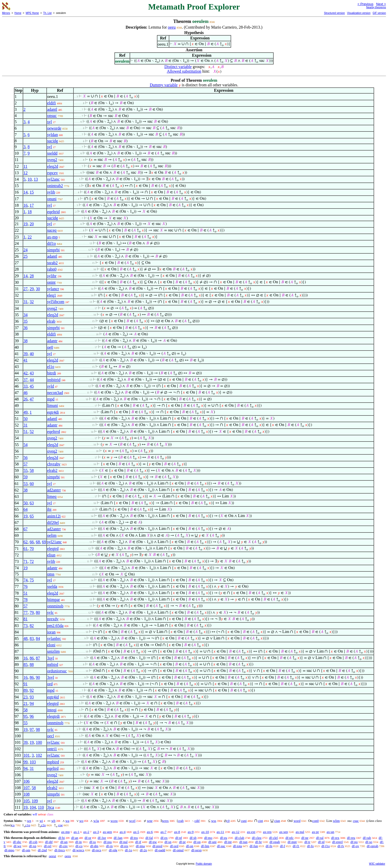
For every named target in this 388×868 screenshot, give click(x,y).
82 (32, 626)
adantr (52, 341)
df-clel (273, 838)
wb (53, 821)
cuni (244, 821)
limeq (52, 496)
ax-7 (163, 832)
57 (26, 464)
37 (26, 380)
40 (32, 354)
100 (39, 742)
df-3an (118, 838)
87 (38, 658)
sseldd (52, 153)
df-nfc (290, 838)
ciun (277, 821)
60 (32, 484)
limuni (53, 406)
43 (32, 373)
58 (32, 470)
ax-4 (123, 832)
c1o (28, 825)
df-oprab (372, 846)
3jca (51, 807)
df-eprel (337, 842)
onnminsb (55, 606)
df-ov (356, 846)
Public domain (204, 864)
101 (27, 755)
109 (35, 801)
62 (26, 542)
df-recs (97, 850)
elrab (51, 321)
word (297, 821)
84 (38, 639)
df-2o (144, 850)
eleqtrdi (53, 716)
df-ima (140, 846)
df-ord (174, 846)
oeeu (172, 27)
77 (26, 612)
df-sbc (17, 842)
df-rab (367, 838)
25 (26, 256)
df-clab (239, 838)
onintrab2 (55, 186)
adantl (52, 109)
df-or (88, 838)
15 (32, 192)
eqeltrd (53, 768)
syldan (53, 135)
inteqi (52, 710)
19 (26, 224)
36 (26, 328)
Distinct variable (178, 67)
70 (32, 549)
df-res (124, 846)
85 (26, 665)
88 (32, 665)
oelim (52, 535)
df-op (197, 842)
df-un (64, 842)
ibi (49, 509)
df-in (78, 842)
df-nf (179, 838)
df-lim (205, 846)
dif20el (53, 523)
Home (18, 13)
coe (60, 825)
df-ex (164, 838)
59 (26, 477)
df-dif (49, 842)
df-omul (178, 850)
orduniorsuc (57, 671)
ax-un (331, 832)
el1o (51, 367)
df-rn (109, 846)
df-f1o (326, 846)
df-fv (341, 846)
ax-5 (136, 832)
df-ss (93, 842)
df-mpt (292, 842)
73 (26, 626)
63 (32, 503)
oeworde (54, 128)
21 (26, 703)
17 (32, 205)
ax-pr (315, 832)
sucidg (53, 141)
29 (32, 289)
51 (26, 432)
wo (81, 821)
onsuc (52, 116)
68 (38, 542)
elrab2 (52, 470)
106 (27, 781)
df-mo (208, 838)
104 (33, 807)
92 (32, 690)
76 (26, 586)
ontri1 (52, 749)
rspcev (53, 173)
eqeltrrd (54, 432)
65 (32, 516)
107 (27, 788)
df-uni (213, 842)
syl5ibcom (56, 302)
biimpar (54, 600)
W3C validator (377, 864)
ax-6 (150, 832)
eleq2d (53, 166)
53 (26, 484)
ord (50, 684)
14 (26, 192)
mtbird (53, 665)
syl (50, 122)
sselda (52, 586)
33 (26, 386)
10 (30, 179)
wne (150, 821)
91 (26, 684)
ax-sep (284, 832)
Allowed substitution (184, 71)
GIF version (379, 13)
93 (32, 697)
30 (38, 289)
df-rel (48, 846)
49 (26, 412)
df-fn (269, 846)
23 (26, 697)
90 (38, 677)
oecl (51, 736)
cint (260, 821)
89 (26, 690)
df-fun (254, 846)
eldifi (52, 103)
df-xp (33, 846)
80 (38, 612)
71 (26, 561)
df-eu (223, 838)
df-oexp (196, 850)
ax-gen (107, 832)
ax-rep (267, 832)
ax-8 (177, 832)
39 (26, 354)
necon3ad (55, 393)
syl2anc (53, 179)
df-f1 (296, 846)
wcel (132, 821)
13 (36, 179)
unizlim (53, 651)
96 (32, 716)
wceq (114, 821)
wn (29, 821)
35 (26, 321)
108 (27, 794)
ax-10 (205, 832)
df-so (369, 842)
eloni (51, 645)
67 (26, 529)
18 (30, 212)
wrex (165, 821)
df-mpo (9, 850)
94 (32, 703)
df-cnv (63, 846)
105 (27, 801)
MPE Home (32, 13)
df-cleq (257, 838)
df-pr (182, 842)
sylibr (52, 276)
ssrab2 (52, 263)
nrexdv (53, 619)
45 (32, 386)
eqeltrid (53, 212)
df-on (190, 846)
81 (26, 619)
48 (26, 639)
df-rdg (113, 850)
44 (32, 380)
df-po (354, 842)
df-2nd (42, 850)
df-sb (193, 838)
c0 (228, 821)
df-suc (221, 846)
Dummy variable (164, 85)
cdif (197, 821)
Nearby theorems (376, 7)
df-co (79, 846)
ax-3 (96, 832)
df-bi (61, 838)
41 (26, 360)
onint (51, 282)
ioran (51, 632)
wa (67, 821)
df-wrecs (78, 850)
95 (26, 716)
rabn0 (52, 269)
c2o (43, 825)
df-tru (134, 838)
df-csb (33, 842)
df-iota (237, 846)
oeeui (52, 856)
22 (30, 237)
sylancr (53, 289)
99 (26, 762)
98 (38, 729)
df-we (17, 846)
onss (51, 574)
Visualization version (359, 13)
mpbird (53, 762)
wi (41, 821)
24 (26, 250)
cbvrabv (54, 464)
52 (32, 432)
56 (26, 458)
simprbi (53, 250)
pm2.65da (55, 626)
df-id (321, 842)
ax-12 (236, 832)
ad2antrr (54, 490)
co (13, 825)
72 (32, 561)
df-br (258, 842)
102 (39, 755)
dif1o (52, 243)
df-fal (149, 838)
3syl (51, 658)
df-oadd (160, 850)
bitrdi (52, 373)
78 (26, 600)
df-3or (102, 838)
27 (26, 289)
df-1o (129, 850)
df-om (26, 850)
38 (26, 341)
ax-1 (77, 832)
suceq (52, 230)
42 (26, 373)
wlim (336, 821)
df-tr (307, 842)
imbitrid (54, 380)
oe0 (50, 347)
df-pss (108, 842)
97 (32, 729)
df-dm (94, 846)
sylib (51, 192)
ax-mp (52, 237)
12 (26, 173)
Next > (381, 4)
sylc (50, 612)
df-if (138, 842)
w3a (96, 821)
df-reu (351, 838)
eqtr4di (53, 412)
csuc (356, 821)
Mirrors (6, 13)
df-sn (168, 842)
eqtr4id (53, 697)
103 (33, 762)
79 (32, 612)
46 (26, 393)
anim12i (54, 516)
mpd (51, 399)
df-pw (153, 842)
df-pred (157, 846)
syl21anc (54, 542)
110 (41, 807)
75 (32, 580)
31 (26, 302)
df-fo (310, 846)
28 (32, 276)
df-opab (275, 842)
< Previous (365, 4)
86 (32, 658)
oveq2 (52, 160)
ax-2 (86, 832)
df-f (283, 846)
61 (26, 549)
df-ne (305, 838)
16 (26, 205)
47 (32, 399)
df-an (75, 838)
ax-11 (220, 832)
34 (26, 315)
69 (44, 542)
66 (32, 542)
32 (32, 302)
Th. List (48, 13)
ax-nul (300, 832)
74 (26, 580)
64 (26, 509)
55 (26, 470)
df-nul (123, 842)
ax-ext (251, 832)
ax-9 (191, 832)
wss (214, 821)
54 (26, 445)
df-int (228, 842)
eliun (51, 555)
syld (51, 386)
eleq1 (52, 295)
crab (181, 821)
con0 (315, 821)
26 (26, 399)
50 (26, 419)
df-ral (320, 838)
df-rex (335, 838)
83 (32, 639)
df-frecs (60, 850)
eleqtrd (53, 549)
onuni (52, 199)
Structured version (334, 13)
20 (32, 224)
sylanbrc (54, 639)
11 (25, 166)
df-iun (243, 842)
